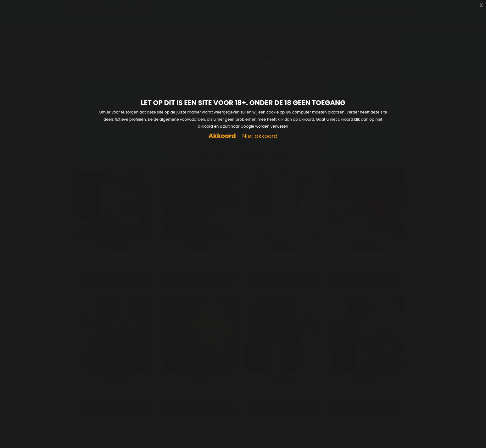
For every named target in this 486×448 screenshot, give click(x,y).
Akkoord (222, 136)
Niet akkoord (260, 136)
